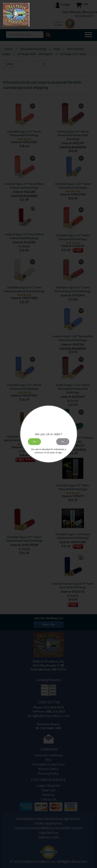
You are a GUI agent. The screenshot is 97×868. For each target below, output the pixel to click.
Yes (34, 442)
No (63, 442)
